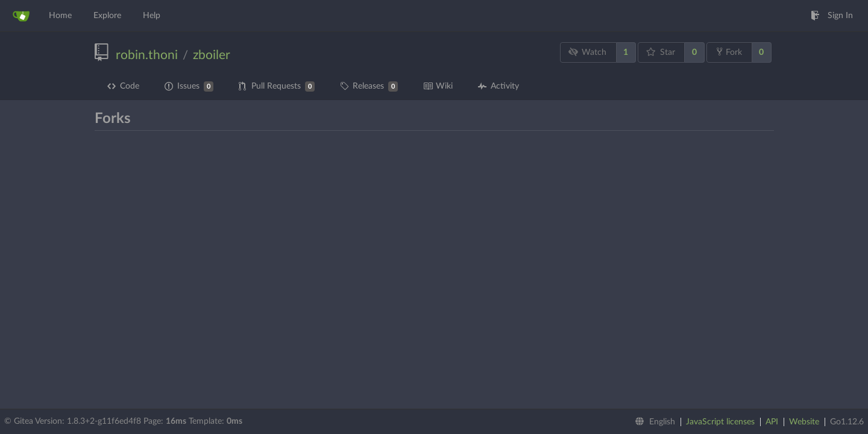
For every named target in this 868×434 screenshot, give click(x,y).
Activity (498, 86)
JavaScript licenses (720, 422)
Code (123, 86)
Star (661, 52)
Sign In (832, 16)
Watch (587, 52)
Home (60, 16)
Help (152, 16)
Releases (369, 86)
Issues (189, 86)
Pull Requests (277, 86)
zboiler (212, 55)
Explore (107, 16)
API (772, 422)
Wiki (438, 86)
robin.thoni (147, 55)
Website (804, 422)
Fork (729, 52)
